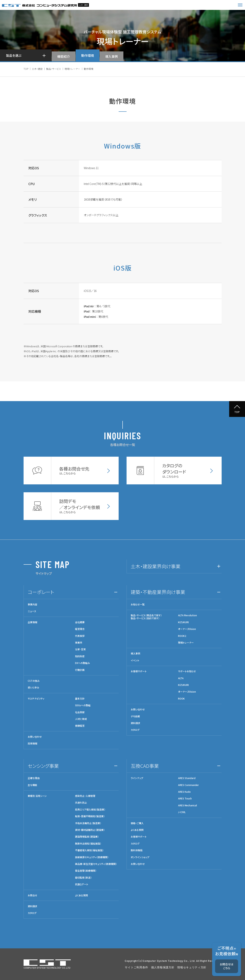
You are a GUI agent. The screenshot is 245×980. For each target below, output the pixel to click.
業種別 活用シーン (37, 796)
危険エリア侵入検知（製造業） (90, 810)
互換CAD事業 (145, 766)
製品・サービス (54, 69)
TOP (26, 69)
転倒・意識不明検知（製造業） (90, 816)
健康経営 (80, 726)
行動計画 (80, 670)
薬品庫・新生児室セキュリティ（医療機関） (96, 864)
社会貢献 (80, 712)
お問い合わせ (35, 737)
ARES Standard (187, 778)
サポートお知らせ (187, 671)
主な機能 (32, 785)
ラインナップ (137, 778)
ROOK (181, 699)
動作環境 (88, 55)
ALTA (181, 678)
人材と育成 (81, 719)
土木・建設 (37, 69)
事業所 (79, 643)
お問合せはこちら (227, 966)
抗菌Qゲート (82, 884)
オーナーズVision (187, 629)
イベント (135, 660)
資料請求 (135, 723)
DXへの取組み (82, 663)
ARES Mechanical (187, 805)
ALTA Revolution (187, 615)
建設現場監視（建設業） (87, 837)
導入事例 (112, 56)
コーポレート (41, 592)
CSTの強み (34, 681)
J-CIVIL (182, 812)
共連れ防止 (81, 803)
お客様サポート (139, 671)
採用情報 (32, 743)
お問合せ (32, 895)
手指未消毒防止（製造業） (88, 823)
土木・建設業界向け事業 (156, 566)
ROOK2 (182, 636)
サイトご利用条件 (136, 967)
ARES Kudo (184, 792)
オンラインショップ (140, 857)
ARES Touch (185, 798)
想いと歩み (33, 687)
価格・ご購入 (137, 823)
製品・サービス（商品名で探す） (146, 615)
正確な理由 (34, 778)
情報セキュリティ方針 (192, 967)
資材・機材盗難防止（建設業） (90, 830)
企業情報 (32, 622)
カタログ (135, 730)
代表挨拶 (80, 636)
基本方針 (80, 699)
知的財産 (80, 656)
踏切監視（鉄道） (83, 878)
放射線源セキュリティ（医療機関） (92, 857)
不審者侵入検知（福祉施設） (89, 850)
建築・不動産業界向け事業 (158, 592)
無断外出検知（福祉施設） (88, 844)
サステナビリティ (36, 699)
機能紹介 (64, 56)
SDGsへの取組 (83, 705)
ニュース (32, 611)
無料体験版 (137, 850)
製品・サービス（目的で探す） (145, 618)
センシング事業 (43, 766)
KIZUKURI (183, 622)
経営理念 (80, 629)
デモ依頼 (135, 716)
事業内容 (32, 604)
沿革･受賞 (80, 649)
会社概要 (80, 622)
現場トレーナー (72, 69)
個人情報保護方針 (163, 967)
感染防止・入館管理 (85, 796)
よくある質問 (82, 895)
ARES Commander (188, 785)
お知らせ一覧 (138, 604)
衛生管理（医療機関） (86, 871)
